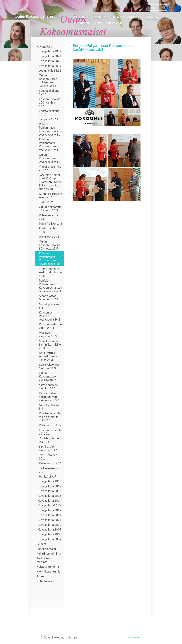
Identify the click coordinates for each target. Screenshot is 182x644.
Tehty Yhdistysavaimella (134, 637)
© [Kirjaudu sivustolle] (42, 637)
